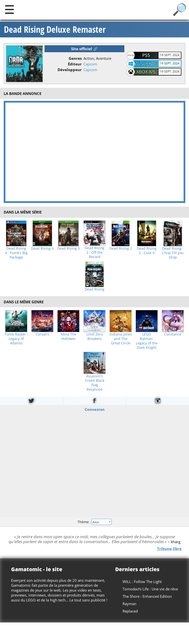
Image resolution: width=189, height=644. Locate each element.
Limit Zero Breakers (95, 337)
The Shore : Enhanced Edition (147, 596)
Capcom (90, 64)
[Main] (9, 9)
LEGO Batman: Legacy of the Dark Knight (147, 341)
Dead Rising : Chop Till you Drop (173, 253)
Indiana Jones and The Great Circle (121, 339)
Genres (75, 58)
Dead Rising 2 (121, 248)
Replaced (130, 611)
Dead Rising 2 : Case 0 (147, 251)
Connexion (95, 409)
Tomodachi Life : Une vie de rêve (150, 589)
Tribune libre (169, 548)
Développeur (70, 70)
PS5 (146, 55)
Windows (146, 63)
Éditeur (75, 64)
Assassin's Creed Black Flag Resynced (95, 383)
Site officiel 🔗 (84, 49)
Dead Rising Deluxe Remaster (55, 30)
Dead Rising (94, 289)
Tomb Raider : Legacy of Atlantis (16, 339)
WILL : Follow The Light (142, 582)
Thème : (94, 522)
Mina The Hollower (69, 337)
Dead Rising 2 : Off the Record (94, 252)
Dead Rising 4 (42, 248)
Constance (173, 334)
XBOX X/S (146, 72)
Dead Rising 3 (68, 248)
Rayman (129, 604)
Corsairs (42, 334)
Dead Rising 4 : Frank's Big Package (16, 253)
